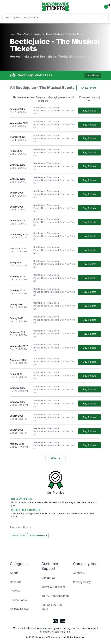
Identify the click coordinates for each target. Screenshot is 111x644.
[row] (56, 111)
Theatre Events (18, 536)
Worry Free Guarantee (55, 596)
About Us (79, 573)
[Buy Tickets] (90, 111)
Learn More (93, 75)
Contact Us (48, 578)
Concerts (16, 582)
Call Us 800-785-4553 (52, 607)
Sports (14, 573)
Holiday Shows (19, 609)
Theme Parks (18, 600)
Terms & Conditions (53, 587)
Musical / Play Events (38, 536)
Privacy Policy (82, 582)
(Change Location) (90, 99)
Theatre (15, 591)
